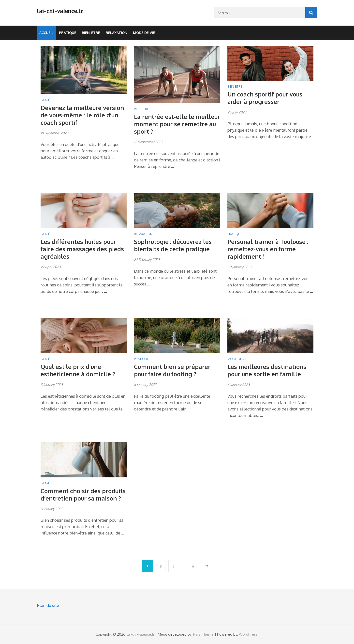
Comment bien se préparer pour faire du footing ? (172, 370)
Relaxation (117, 33)
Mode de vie (144, 33)
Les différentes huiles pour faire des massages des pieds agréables (82, 249)
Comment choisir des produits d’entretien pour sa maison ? (83, 495)
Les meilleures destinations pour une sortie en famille (267, 370)
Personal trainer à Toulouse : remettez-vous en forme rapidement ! (268, 249)
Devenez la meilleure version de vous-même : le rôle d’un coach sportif (82, 115)
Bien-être (91, 33)
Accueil (46, 33)
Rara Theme (203, 634)
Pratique (68, 33)
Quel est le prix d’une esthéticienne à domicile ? (78, 370)
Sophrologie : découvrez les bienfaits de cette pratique (173, 245)
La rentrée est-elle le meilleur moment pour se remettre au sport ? (177, 124)
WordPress (248, 634)
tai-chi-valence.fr (60, 11)
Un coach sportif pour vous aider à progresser (265, 98)
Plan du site (48, 605)
